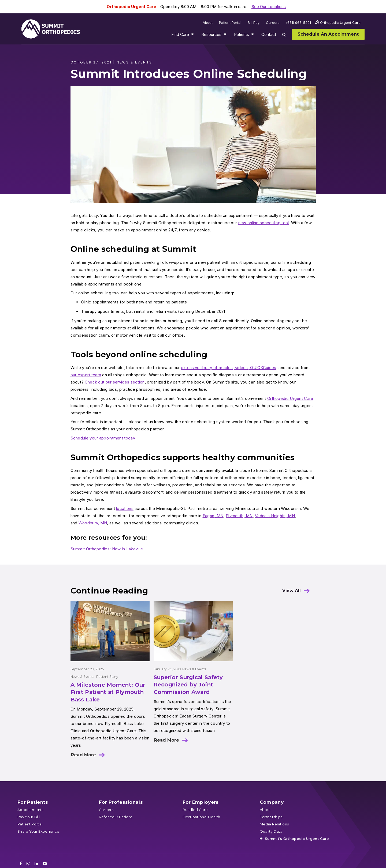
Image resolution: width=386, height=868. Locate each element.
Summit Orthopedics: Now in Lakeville (107, 549)
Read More (83, 755)
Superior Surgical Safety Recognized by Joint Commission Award (188, 685)
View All (292, 591)
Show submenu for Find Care (193, 36)
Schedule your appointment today (103, 438)
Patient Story (107, 677)
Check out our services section (115, 382)
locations (125, 508)
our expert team (86, 375)
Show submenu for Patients (253, 36)
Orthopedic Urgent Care (290, 398)
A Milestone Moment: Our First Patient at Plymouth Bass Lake (108, 692)
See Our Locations (269, 7)
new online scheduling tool (264, 223)
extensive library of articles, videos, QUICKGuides (229, 368)
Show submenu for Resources (226, 36)
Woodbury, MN (93, 523)
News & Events (83, 677)
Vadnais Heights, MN (275, 516)
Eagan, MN (213, 516)
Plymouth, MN (239, 516)
